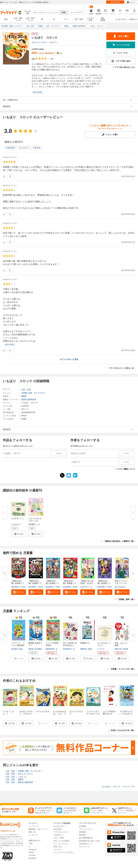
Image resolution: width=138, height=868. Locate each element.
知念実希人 (16, 587)
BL (42, 19)
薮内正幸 (92, 649)
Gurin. (24, 587)
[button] (19, 534)
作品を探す (58, 829)
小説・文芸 (78, 19)
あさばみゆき (120, 587)
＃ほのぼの (10, 148)
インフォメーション (61, 844)
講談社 (24, 396)
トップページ (34, 826)
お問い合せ (58, 847)
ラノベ (66, 19)
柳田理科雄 (50, 649)
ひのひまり (85, 587)
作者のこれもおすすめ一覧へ (123, 730)
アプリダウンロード (61, 832)
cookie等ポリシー (86, 844)
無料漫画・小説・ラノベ (38, 829)
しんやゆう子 (42, 524)
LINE (31, 844)
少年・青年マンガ (18, 19)
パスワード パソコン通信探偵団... (18, 645)
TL (54, 19)
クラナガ (101, 649)
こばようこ (53, 42)
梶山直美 (23, 649)
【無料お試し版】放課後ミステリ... (18, 583)
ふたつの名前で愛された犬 (109, 713)
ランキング (33, 835)
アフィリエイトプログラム (64, 852)
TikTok (31, 852)
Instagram (32, 850)
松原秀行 (15, 649)
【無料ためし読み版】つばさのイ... (87, 583)
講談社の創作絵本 (29, 399)
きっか (58, 649)
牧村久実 (118, 649)
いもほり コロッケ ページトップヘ (118, 786)
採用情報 (83, 832)
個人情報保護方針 (86, 838)
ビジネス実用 (91, 19)
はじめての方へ (121, 19)
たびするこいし (18, 518)
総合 (6, 19)
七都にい (94, 587)
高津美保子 (67, 649)
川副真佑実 (77, 649)
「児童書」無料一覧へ (126, 599)
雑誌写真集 (103, 19)
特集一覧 (32, 832)
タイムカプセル (43, 711)
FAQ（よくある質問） (62, 841)
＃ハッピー (24, 148)
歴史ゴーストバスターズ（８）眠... (121, 583)
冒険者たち (85, 643)
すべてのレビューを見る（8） (122, 368)
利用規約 (83, 835)
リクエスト (58, 850)
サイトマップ (84, 847)
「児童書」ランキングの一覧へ (122, 669)
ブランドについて (86, 829)
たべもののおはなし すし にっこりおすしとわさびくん (59, 715)
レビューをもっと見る (69, 359)
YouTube (32, 855)
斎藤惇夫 (84, 649)
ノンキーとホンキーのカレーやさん (93, 714)
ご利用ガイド (133, 19)
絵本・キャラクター (37, 393)
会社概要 (83, 826)
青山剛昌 (38, 649)
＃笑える (37, 148)
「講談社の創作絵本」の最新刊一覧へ (119, 541)
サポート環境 (59, 838)
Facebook (32, 858)
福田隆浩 (32, 524)
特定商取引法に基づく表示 (89, 841)
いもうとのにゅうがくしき (35, 520)
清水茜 (125, 649)
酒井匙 (31, 649)
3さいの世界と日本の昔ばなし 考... (70, 645)
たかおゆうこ (16, 524)
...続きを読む (37, 92)
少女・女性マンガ (30, 19)
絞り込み (28, 12)
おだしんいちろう (40, 42)
